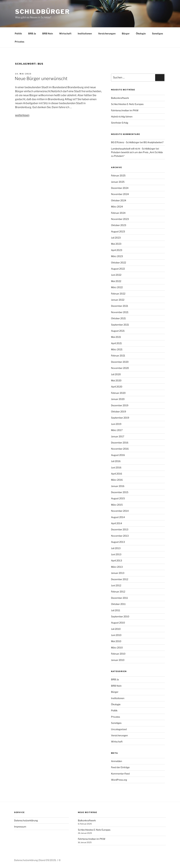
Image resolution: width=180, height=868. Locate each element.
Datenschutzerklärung (26, 820)
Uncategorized (119, 729)
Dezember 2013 (120, 529)
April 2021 (116, 343)
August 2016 (118, 455)
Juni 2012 (116, 585)
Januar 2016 (118, 486)
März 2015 (117, 505)
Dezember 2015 (120, 492)
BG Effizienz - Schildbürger (125, 142)
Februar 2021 (118, 356)
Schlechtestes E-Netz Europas (127, 104)
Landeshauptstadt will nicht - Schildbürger (133, 149)
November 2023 (120, 219)
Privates (19, 42)
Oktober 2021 (118, 318)
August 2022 (118, 269)
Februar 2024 (118, 213)
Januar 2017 (118, 436)
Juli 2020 (116, 374)
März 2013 (117, 567)
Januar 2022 (118, 300)
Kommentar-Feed (120, 774)
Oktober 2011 (118, 604)
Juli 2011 (116, 610)
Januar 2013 (118, 573)
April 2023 (117, 250)
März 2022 (117, 287)
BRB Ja (32, 33)
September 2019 (120, 418)
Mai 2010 (116, 641)
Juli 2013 (116, 548)
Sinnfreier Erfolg (120, 123)
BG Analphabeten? (153, 142)
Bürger (126, 33)
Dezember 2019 (120, 405)
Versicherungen (107, 33)
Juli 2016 (116, 461)
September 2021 (120, 325)
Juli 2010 (116, 629)
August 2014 (118, 517)
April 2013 (117, 560)
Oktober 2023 (119, 225)
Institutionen (85, 33)
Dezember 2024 (120, 188)
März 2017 (117, 430)
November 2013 (120, 536)
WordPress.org (119, 780)
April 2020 (117, 387)
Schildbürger (42, 12)
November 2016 (120, 449)
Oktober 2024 (119, 200)
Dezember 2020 (120, 362)
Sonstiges (157, 33)
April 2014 (117, 523)
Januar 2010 (118, 660)
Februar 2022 (118, 294)
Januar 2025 (118, 182)
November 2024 (120, 194)
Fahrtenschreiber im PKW (125, 110)
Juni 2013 (116, 554)
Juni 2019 (116, 424)
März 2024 (117, 207)
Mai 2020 (116, 380)
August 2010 (118, 623)
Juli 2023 (116, 238)
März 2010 (117, 648)
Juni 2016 (116, 467)
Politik (18, 33)
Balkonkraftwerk (120, 98)
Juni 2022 (116, 275)
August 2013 (118, 542)
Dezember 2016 (120, 443)
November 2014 (120, 511)
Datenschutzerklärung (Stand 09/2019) (35, 860)
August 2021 (118, 331)
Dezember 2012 (120, 579)
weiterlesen (22, 115)
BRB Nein (48, 33)
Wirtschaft (65, 33)
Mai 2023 (116, 244)
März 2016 (117, 480)
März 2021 (117, 349)
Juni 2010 (116, 635)
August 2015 (118, 498)
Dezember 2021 (120, 306)
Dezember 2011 (120, 598)
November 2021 (120, 312)
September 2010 (120, 616)
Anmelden (117, 761)
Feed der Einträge (120, 767)
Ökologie (141, 33)
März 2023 (117, 256)
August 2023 (118, 231)
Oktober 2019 (119, 411)
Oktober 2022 (119, 263)
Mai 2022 (116, 281)
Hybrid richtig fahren (122, 117)
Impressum (20, 827)
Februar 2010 (118, 654)
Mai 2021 (116, 337)
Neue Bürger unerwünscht (41, 78)
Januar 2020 (118, 399)
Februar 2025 (118, 175)
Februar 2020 (118, 393)
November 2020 (120, 368)
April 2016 (117, 474)
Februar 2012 (118, 592)
